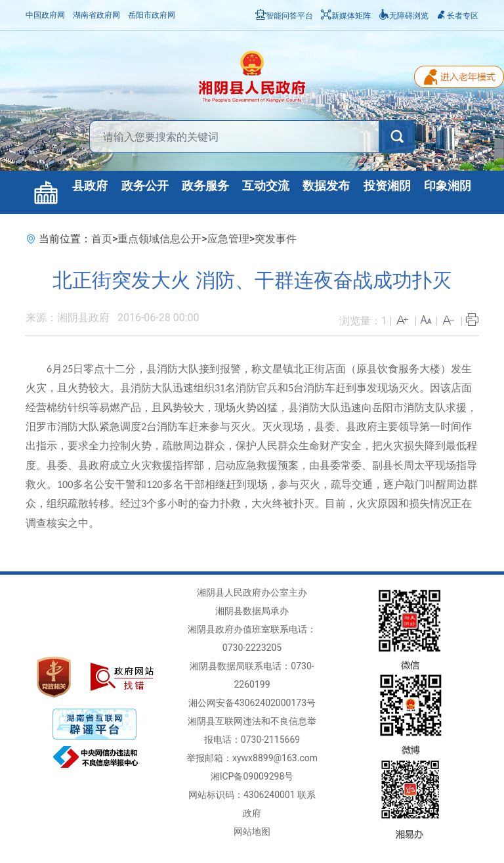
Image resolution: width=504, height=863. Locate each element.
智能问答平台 (284, 16)
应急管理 (228, 239)
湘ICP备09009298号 (252, 776)
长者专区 (457, 16)
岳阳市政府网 (152, 15)
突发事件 (276, 239)
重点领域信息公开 (159, 239)
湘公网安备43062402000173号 (252, 703)
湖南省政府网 (96, 15)
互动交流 (266, 186)
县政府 (90, 186)
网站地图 (252, 831)
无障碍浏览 (404, 16)
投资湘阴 (387, 186)
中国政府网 (45, 15)
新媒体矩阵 (346, 16)
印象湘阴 (448, 186)
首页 (102, 239)
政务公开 (145, 186)
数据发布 (326, 186)
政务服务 (205, 186)
